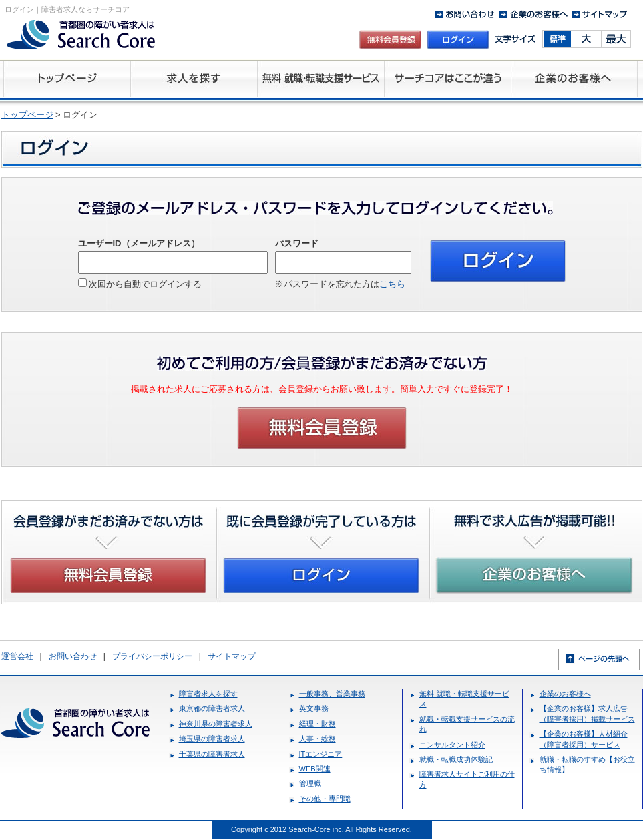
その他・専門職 (325, 799)
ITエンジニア (321, 754)
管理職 (310, 783)
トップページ (27, 115)
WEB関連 (315, 769)
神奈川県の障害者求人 (216, 724)
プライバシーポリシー (152, 656)
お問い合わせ (73, 656)
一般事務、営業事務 (332, 694)
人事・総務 (317, 739)
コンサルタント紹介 (452, 745)
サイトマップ (232, 656)
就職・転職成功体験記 (456, 759)
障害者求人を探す (208, 694)
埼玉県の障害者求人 (212, 739)
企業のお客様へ (565, 694)
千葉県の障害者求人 (212, 754)
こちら (392, 284)
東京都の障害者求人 (212, 708)
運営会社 (17, 656)
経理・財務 (317, 724)
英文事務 (314, 708)
